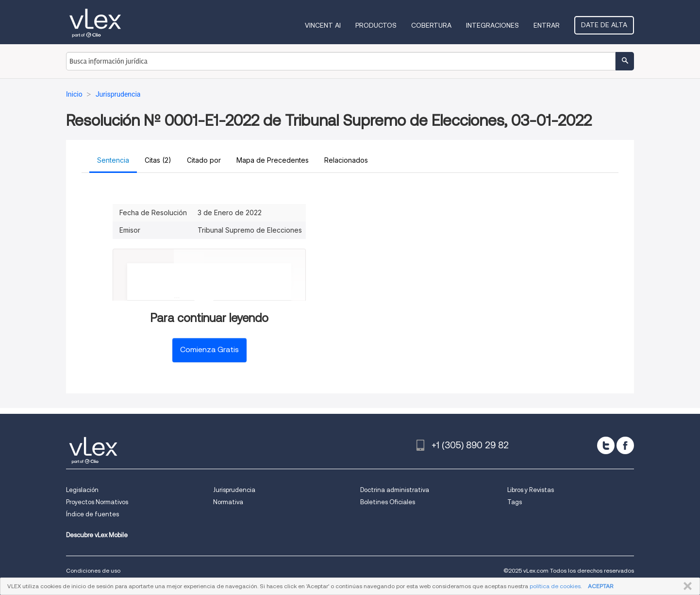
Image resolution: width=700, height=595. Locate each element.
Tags (515, 502)
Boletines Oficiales (388, 502)
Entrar (547, 25)
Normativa (228, 502)
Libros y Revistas (531, 490)
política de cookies (555, 586)
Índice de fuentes (92, 514)
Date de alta (604, 25)
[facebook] (625, 445)
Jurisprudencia (234, 490)
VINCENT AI (323, 25)
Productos (376, 25)
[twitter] (606, 445)
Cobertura (431, 25)
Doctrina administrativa (395, 490)
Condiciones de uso (93, 570)
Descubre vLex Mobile (97, 535)
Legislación (82, 490)
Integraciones (492, 25)
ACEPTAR (600, 586)
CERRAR (686, 586)
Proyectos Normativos (97, 502)
